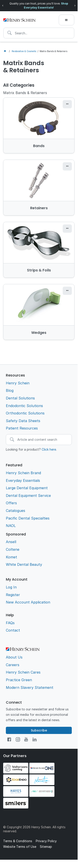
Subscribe (39, 730)
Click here (49, 449)
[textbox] (39, 33)
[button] (67, 104)
